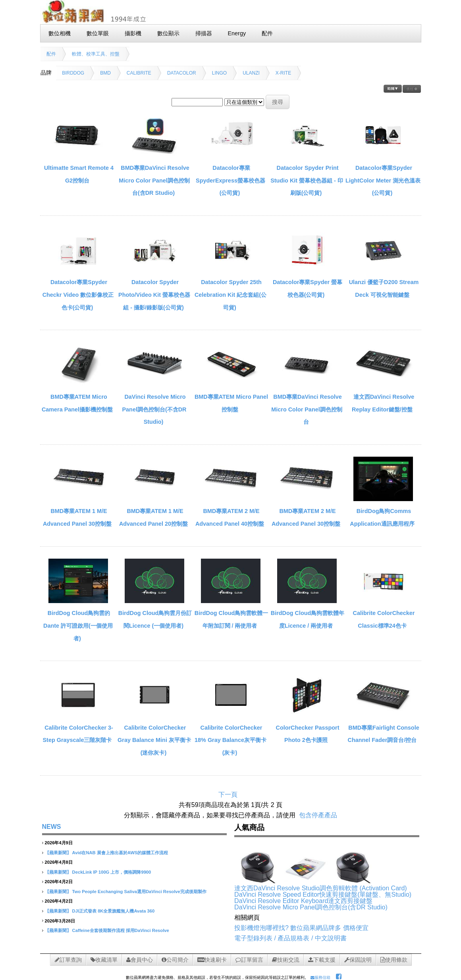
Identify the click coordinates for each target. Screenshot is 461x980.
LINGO (219, 73)
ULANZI (251, 73)
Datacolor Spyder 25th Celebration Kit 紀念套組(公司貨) (230, 295)
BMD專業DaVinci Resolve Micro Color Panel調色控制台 (307, 409)
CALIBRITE (139, 73)
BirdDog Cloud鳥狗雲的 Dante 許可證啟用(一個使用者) (78, 625)
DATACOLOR (182, 73)
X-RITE (283, 73)
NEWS (52, 827)
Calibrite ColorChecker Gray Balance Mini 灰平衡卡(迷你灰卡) (154, 740)
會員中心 (140, 960)
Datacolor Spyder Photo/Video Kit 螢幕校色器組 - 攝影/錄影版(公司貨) (154, 295)
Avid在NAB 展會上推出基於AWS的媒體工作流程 (120, 853)
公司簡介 (175, 960)
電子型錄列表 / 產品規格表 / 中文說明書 (290, 938)
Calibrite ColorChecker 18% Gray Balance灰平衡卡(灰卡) (230, 740)
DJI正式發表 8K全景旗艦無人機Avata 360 (114, 911)
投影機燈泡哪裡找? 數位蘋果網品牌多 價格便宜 (301, 928)
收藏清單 (104, 960)
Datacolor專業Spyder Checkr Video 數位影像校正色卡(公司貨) (78, 295)
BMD (105, 73)
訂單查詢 (68, 960)
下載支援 (322, 960)
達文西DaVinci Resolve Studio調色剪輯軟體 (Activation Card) (321, 888)
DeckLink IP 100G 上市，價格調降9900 (112, 872)
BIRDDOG (73, 73)
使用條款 (394, 960)
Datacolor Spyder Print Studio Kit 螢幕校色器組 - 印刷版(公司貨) (307, 180)
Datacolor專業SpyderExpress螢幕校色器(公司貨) (230, 180)
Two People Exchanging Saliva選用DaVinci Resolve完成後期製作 (139, 892)
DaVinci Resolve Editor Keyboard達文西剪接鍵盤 (303, 901)
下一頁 (228, 795)
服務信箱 (320, 977)
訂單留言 (249, 960)
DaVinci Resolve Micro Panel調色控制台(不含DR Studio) (154, 409)
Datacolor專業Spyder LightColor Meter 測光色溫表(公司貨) (383, 180)
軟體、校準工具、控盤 (96, 54)
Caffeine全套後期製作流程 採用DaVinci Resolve (121, 930)
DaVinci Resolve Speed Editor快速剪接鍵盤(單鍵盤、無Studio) (323, 894)
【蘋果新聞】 (58, 853)
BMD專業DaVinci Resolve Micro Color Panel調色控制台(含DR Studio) (154, 180)
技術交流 (286, 960)
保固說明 (358, 960)
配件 (51, 54)
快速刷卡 (212, 960)
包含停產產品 (318, 815)
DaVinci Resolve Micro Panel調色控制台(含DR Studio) (311, 907)
